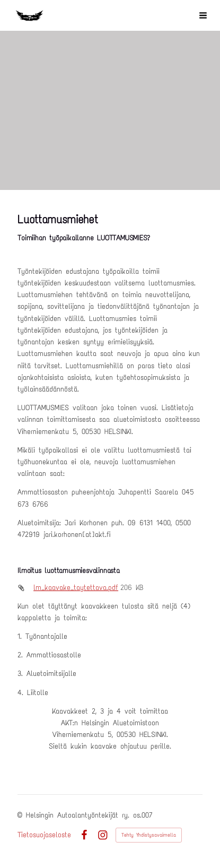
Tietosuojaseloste (44, 835)
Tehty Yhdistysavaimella (149, 835)
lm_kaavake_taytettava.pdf (76, 588)
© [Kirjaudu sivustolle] (22, 815)
